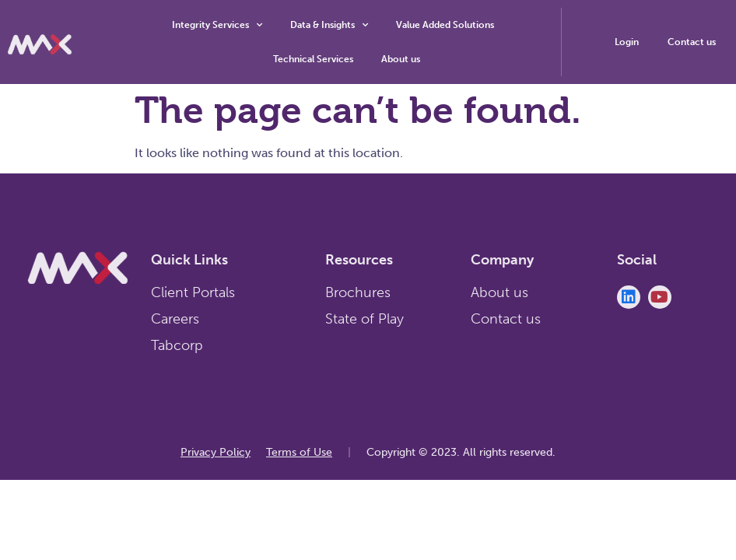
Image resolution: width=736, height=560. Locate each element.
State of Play (364, 319)
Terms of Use (299, 452)
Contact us (506, 319)
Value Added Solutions (445, 25)
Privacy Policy (216, 452)
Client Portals (193, 292)
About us (401, 59)
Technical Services (313, 59)
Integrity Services (217, 25)
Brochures (358, 292)
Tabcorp (177, 345)
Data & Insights (329, 25)
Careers (175, 319)
